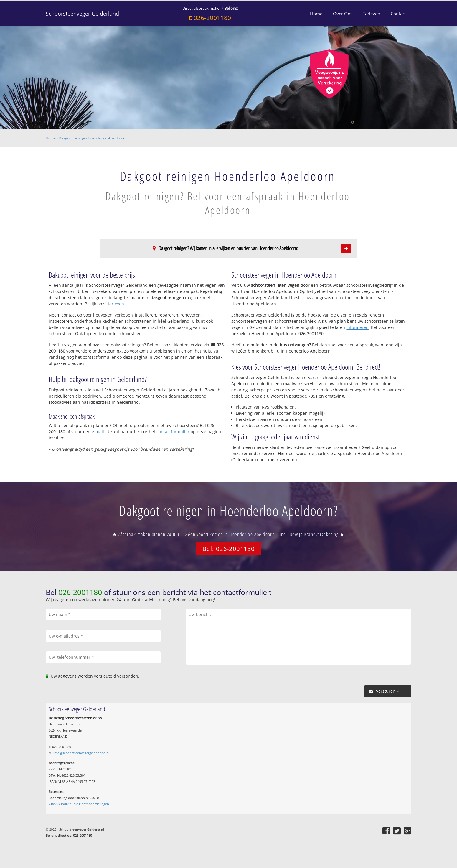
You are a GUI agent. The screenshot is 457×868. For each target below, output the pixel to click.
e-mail (98, 432)
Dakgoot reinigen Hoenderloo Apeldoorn (92, 138)
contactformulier (173, 432)
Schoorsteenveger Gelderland (82, 14)
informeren (357, 327)
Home (51, 138)
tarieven (116, 304)
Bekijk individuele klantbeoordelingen (80, 804)
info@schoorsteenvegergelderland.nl (81, 753)
